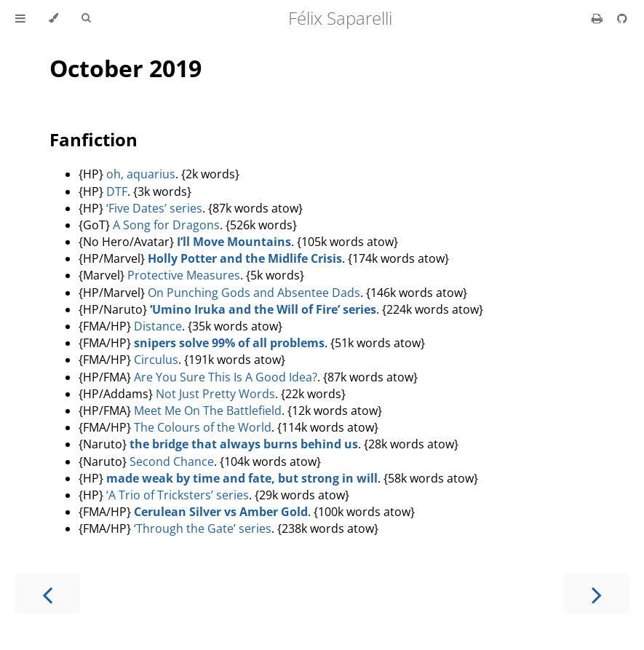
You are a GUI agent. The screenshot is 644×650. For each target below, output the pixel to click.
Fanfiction (94, 139)
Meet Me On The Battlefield (208, 411)
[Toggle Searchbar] (86, 18)
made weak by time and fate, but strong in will (242, 478)
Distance (158, 326)
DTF (117, 191)
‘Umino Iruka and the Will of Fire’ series (263, 309)
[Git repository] (622, 18)
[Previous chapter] (47, 594)
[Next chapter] (597, 594)
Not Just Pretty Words (215, 394)
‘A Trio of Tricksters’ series (178, 495)
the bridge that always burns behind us (244, 444)
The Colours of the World (203, 427)
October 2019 (126, 68)
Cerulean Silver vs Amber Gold (221, 512)
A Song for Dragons (166, 225)
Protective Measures (184, 275)
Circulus (156, 360)
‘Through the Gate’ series (203, 528)
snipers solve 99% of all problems (229, 343)
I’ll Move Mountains (234, 242)
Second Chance (172, 461)
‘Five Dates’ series (154, 208)
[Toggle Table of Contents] (20, 18)
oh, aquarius (141, 174)
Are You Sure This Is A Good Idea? (226, 377)
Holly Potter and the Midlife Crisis (245, 258)
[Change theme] (53, 18)
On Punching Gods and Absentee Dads (254, 293)
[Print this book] (599, 18)
